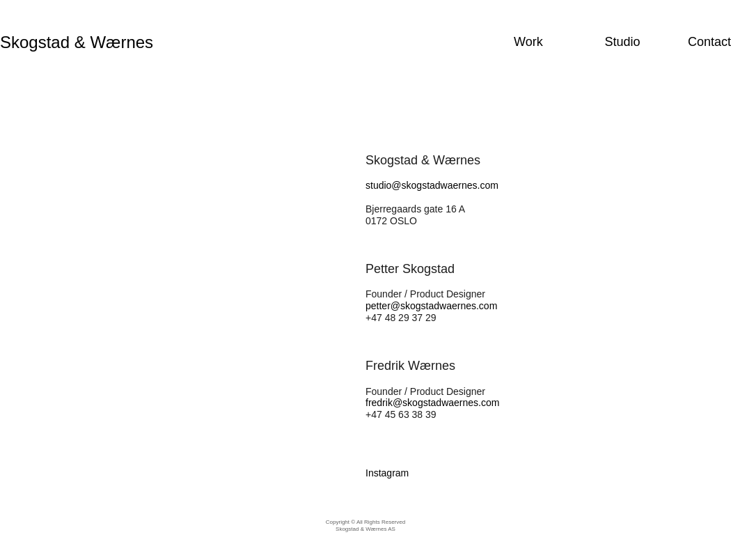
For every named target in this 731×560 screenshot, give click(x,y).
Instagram (387, 473)
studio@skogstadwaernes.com (432, 185)
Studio (622, 42)
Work (528, 42)
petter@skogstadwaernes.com (431, 306)
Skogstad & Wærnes (77, 42)
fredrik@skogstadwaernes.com (432, 403)
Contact (709, 42)
